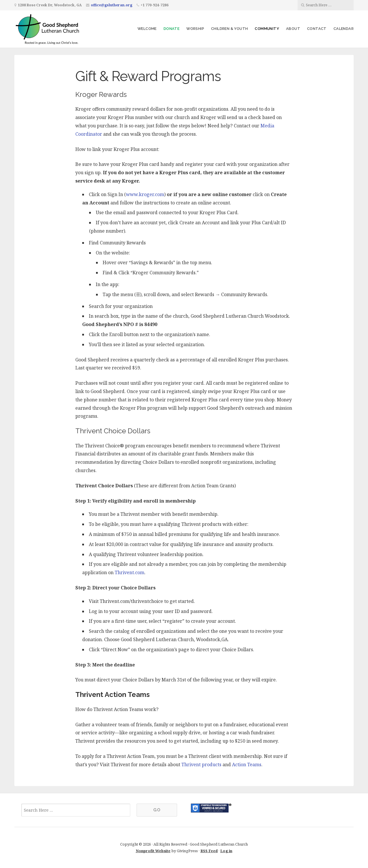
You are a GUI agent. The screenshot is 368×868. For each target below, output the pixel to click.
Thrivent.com (130, 572)
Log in (226, 851)
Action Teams (247, 764)
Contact (317, 29)
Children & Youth (229, 29)
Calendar (344, 29)
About (293, 29)
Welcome (147, 29)
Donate (171, 29)
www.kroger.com (145, 194)
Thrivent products (201, 764)
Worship (195, 29)
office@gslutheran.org (112, 5)
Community (267, 29)
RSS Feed (209, 851)
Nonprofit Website (153, 851)
